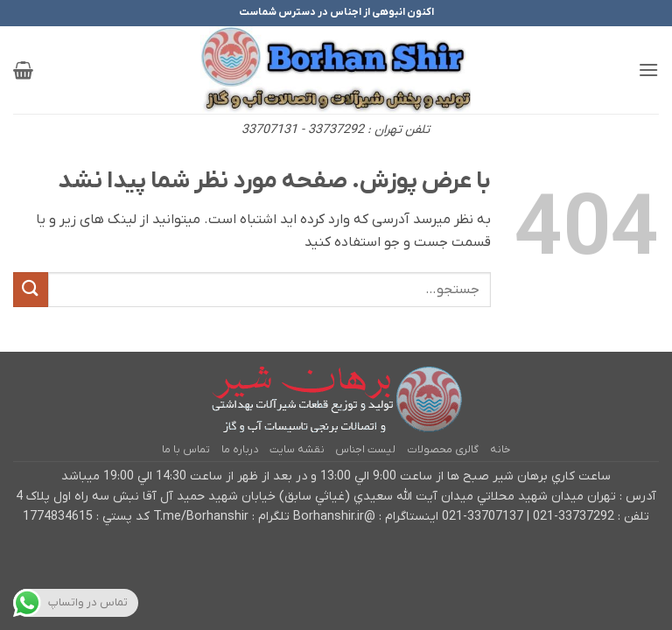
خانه (500, 450)
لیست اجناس (365, 450)
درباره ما (240, 450)
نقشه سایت (297, 450)
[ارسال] (31, 289)
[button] (648, 70)
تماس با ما (186, 450)
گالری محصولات (443, 450)
